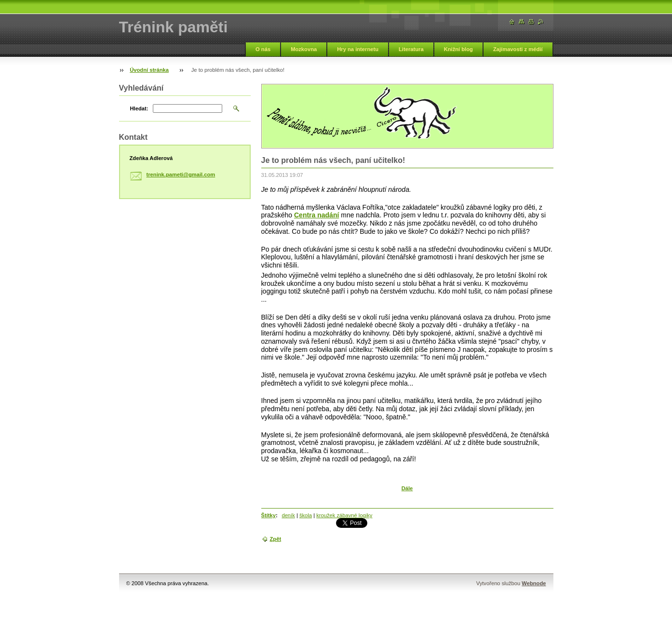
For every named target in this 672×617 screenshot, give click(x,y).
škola (306, 515)
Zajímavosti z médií (518, 49)
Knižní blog (458, 49)
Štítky (269, 515)
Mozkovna (304, 49)
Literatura (411, 49)
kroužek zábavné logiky (344, 515)
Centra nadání (316, 215)
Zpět (276, 539)
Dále (407, 488)
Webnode (534, 583)
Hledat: (139, 108)
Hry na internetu (358, 49)
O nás (263, 49)
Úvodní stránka (149, 70)
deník (288, 515)
